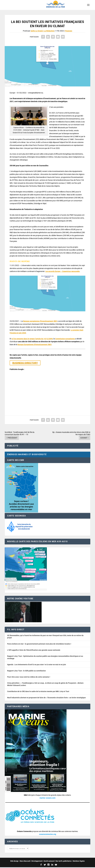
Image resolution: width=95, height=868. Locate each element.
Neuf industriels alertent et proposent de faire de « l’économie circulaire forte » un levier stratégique (46, 698)
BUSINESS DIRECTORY (25, 363)
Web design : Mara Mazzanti (20, 862)
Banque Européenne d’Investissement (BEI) (35, 345)
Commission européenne (65, 339)
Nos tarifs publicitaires (64, 862)
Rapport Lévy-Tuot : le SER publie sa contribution (26, 671)
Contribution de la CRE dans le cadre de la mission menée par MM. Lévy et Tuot (38, 691)
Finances (69, 31)
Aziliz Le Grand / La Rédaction (42, 31)
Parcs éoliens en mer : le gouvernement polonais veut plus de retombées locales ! (39, 644)
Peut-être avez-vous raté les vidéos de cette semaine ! (29, 677)
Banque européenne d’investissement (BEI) (40, 321)
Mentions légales (79, 862)
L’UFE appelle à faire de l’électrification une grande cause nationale (34, 650)
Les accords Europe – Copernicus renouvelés (63, 271)
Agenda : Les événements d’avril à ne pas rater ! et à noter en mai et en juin (37, 665)
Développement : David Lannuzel (43, 862)
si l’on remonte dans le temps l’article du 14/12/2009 (32, 339)
